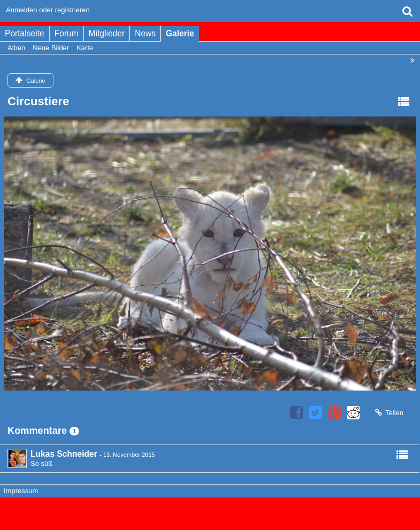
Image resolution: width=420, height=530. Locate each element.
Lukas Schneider (64, 454)
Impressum (21, 491)
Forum (67, 33)
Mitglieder (107, 33)
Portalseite (25, 33)
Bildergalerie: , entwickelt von (210, 518)
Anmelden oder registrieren (48, 10)
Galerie (180, 33)
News (145, 33)
